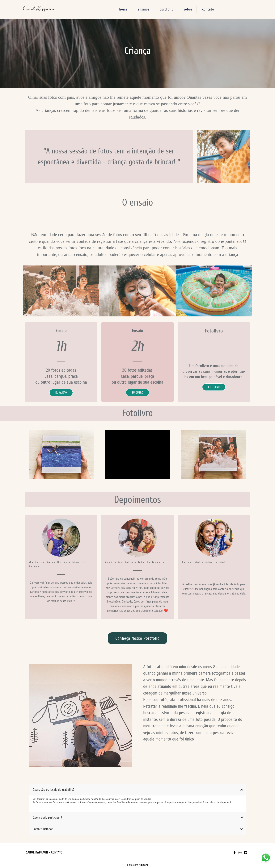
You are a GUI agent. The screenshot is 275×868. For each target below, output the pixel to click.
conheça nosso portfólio (137, 638)
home (123, 9)
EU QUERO (61, 393)
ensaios (144, 9)
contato (208, 9)
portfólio (167, 9)
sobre (188, 9)
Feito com (137, 865)
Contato (57, 853)
